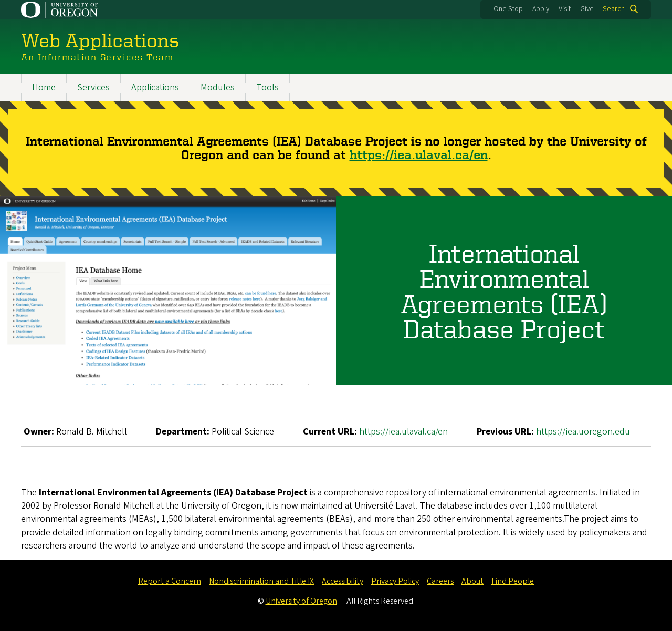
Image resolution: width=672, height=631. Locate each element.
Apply (541, 9)
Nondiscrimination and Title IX (261, 581)
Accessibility (343, 581)
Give (587, 9)
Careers (440, 581)
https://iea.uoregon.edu (583, 431)
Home (44, 87)
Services (93, 87)
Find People (513, 581)
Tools (267, 87)
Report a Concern (170, 581)
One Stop (508, 9)
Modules (218, 87)
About (472, 581)
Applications (155, 87)
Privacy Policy (395, 581)
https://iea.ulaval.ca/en (419, 155)
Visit (565, 9)
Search (614, 9)
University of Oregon (301, 601)
